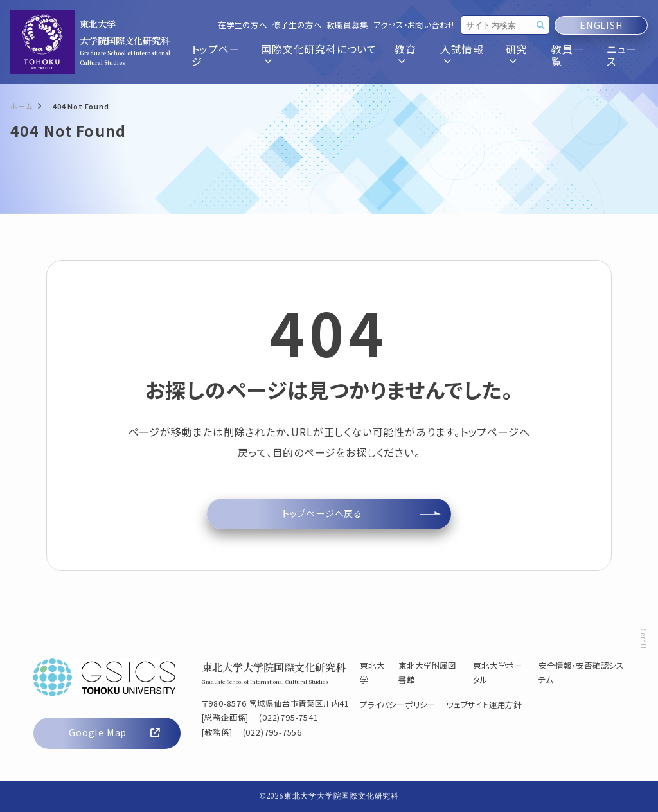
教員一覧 (567, 55)
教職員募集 (347, 25)
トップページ (216, 55)
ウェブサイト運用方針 (484, 705)
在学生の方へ (243, 25)
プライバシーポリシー (398, 705)
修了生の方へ (297, 25)
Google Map (114, 732)
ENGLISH (601, 25)
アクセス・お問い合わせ (414, 25)
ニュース (622, 55)
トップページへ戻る (322, 513)
